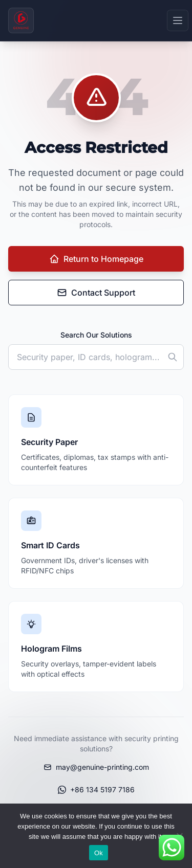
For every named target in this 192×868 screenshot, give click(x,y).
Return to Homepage (96, 259)
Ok (99, 853)
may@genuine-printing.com (96, 767)
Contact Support (96, 293)
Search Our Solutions (96, 335)
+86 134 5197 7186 (96, 789)
